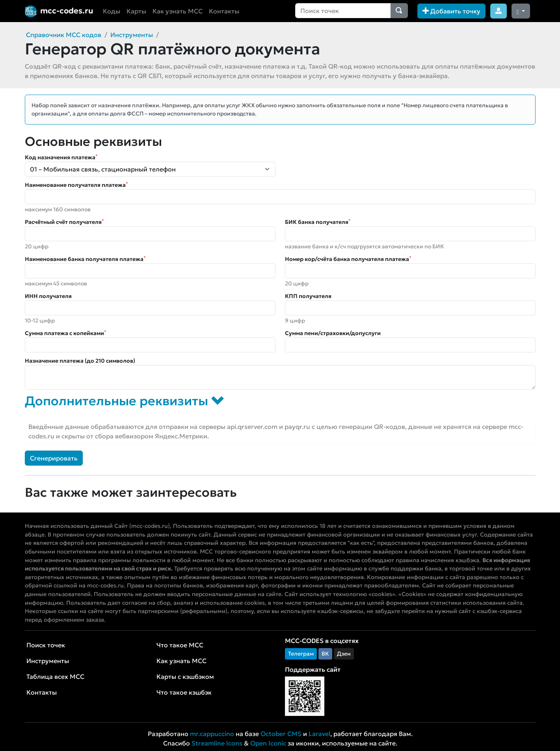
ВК (325, 654)
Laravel (319, 734)
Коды (112, 11)
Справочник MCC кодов (64, 35)
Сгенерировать (54, 458)
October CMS (281, 734)
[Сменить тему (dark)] (521, 11)
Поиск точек (46, 645)
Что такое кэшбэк (184, 692)
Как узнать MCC (178, 11)
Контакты (224, 11)
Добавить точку (451, 11)
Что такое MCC (180, 645)
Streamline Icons (217, 743)
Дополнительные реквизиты (124, 401)
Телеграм (301, 654)
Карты (136, 11)
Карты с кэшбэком (185, 676)
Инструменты (132, 35)
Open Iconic (268, 743)
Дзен (344, 654)
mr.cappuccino (212, 734)
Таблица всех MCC (55, 676)
